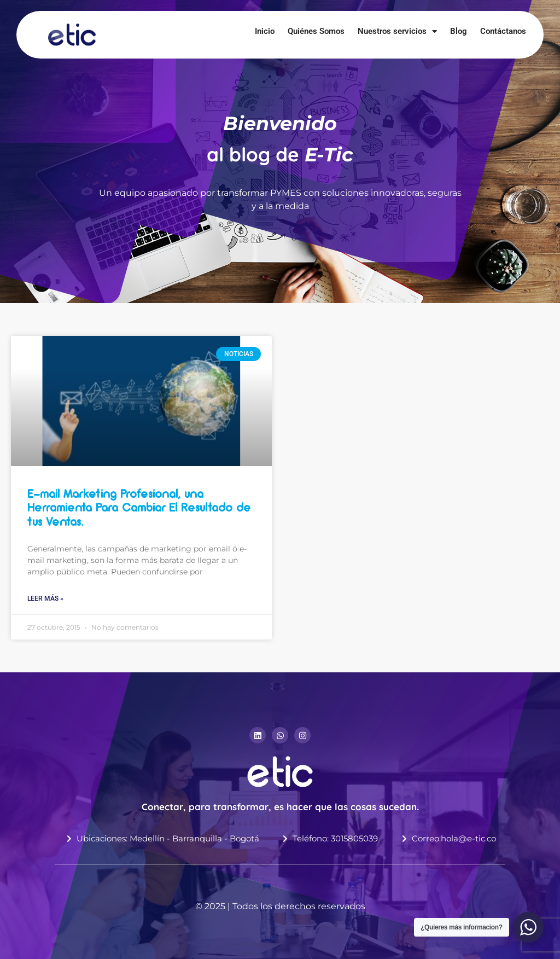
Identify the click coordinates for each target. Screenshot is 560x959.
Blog (459, 31)
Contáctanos (503, 31)
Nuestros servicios (397, 31)
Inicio (265, 31)
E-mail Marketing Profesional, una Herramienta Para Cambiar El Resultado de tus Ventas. (139, 508)
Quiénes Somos (316, 31)
